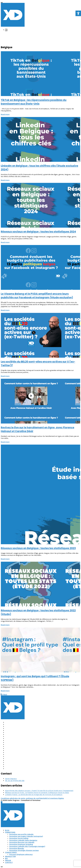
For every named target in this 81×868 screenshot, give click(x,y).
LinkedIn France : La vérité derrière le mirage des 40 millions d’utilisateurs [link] (34, 795)
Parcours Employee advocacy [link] (21, 854)
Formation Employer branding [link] (21, 844)
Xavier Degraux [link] (11, 779)
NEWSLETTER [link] (10, 856)
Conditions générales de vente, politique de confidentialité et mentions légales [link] (32, 798)
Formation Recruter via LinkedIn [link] (22, 842)
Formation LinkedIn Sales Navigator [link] (23, 840)
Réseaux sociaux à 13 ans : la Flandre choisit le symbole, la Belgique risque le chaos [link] (37, 793)
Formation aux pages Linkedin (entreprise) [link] (26, 836)
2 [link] (2, 694)
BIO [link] (6, 858)
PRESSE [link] (8, 860)
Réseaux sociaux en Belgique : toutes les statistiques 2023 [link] (38, 548)
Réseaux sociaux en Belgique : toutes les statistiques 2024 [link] (38, 232)
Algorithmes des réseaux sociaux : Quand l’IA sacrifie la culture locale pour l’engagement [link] (39, 791)
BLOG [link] (7, 830)
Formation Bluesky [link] (17, 848)
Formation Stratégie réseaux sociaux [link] (24, 850)
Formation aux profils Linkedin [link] (21, 834)
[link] (78, 13)
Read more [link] (5, 114)
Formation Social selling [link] (19, 838)
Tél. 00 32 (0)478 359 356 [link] (15, 781)
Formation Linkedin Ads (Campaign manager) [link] (27, 846)
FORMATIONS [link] (10, 832)
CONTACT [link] (9, 862)
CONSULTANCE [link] (11, 852)
